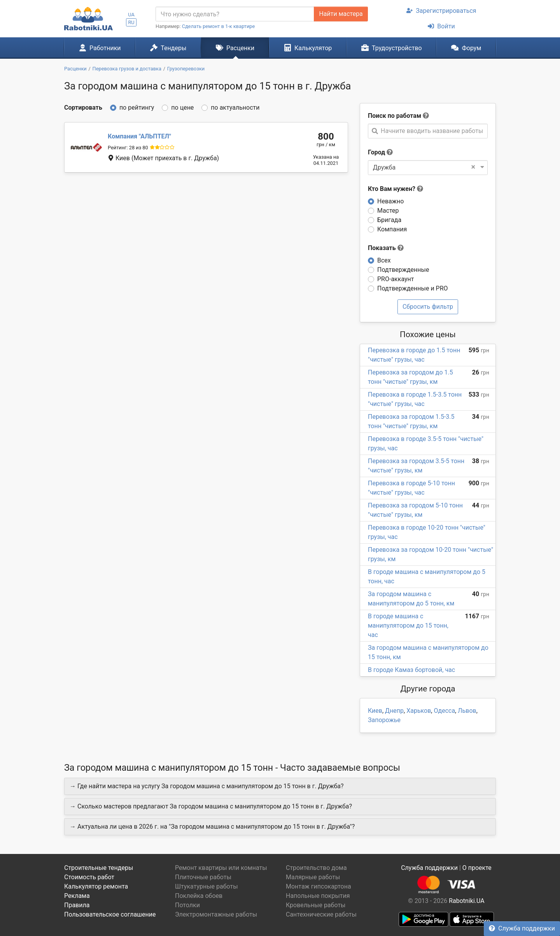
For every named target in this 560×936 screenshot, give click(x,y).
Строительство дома (316, 868)
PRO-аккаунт (395, 279)
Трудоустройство (392, 48)
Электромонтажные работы (216, 914)
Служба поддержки (522, 928)
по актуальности (235, 108)
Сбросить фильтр (428, 307)
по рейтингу (137, 108)
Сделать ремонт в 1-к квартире (219, 26)
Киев (375, 711)
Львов (467, 711)
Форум (466, 48)
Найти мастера (341, 14)
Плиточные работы (203, 877)
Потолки (187, 905)
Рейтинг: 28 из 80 (128, 148)
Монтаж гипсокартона (318, 886)
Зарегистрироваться (441, 11)
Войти (441, 26)
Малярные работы (313, 877)
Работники (100, 48)
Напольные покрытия (318, 896)
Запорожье (384, 720)
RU (131, 22)
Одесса (444, 711)
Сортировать (83, 108)
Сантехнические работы (321, 914)
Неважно (390, 201)
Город (376, 152)
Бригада (389, 220)
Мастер (388, 211)
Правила (77, 905)
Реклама (77, 896)
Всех (384, 260)
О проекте (477, 868)
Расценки (235, 48)
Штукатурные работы (206, 886)
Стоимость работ (89, 877)
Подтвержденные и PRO (413, 288)
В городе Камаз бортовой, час (411, 670)
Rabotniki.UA (467, 901)
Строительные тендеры (99, 868)
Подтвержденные (403, 270)
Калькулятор (308, 48)
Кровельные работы (316, 905)
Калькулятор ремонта (96, 886)
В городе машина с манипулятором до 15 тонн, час (408, 625)
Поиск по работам (395, 116)
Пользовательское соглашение (110, 914)
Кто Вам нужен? (395, 189)
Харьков (419, 711)
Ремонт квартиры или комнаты (221, 868)
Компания (392, 229)
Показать (386, 248)
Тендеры (168, 48)
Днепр (394, 711)
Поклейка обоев (199, 896)
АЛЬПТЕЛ (139, 136)
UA (131, 15)
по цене (182, 108)
